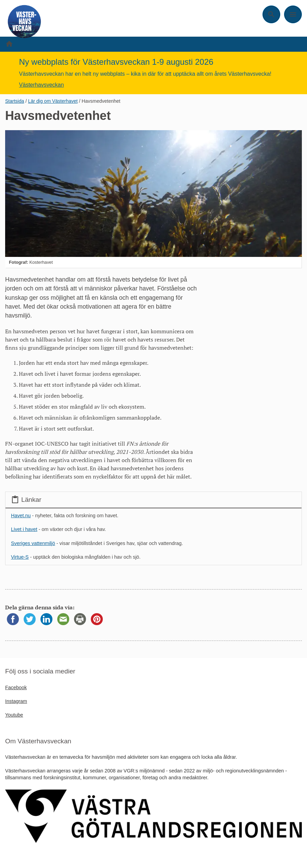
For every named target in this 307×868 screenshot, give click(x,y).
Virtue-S (20, 557)
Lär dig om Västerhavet (53, 101)
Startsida (15, 101)
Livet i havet (24, 529)
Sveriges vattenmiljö (33, 543)
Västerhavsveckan (42, 85)
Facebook (16, 687)
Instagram (16, 701)
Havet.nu (21, 516)
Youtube (14, 715)
